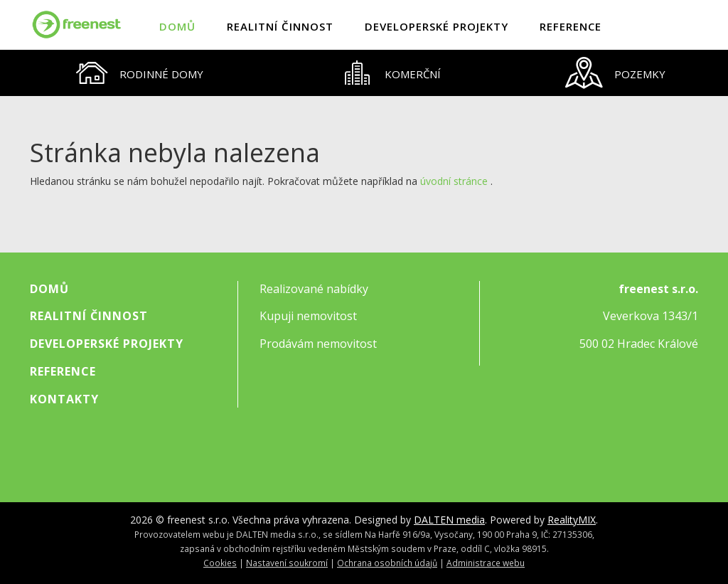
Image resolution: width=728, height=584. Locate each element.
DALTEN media (449, 520)
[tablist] (364, 73)
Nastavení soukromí (287, 563)
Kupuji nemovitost (308, 316)
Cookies (220, 563)
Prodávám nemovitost (318, 344)
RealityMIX (572, 520)
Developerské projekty (437, 26)
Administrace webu (486, 563)
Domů (177, 26)
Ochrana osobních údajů (387, 563)
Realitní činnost (280, 26)
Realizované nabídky (314, 289)
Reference (571, 26)
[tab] (140, 73)
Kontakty (64, 399)
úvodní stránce (454, 181)
